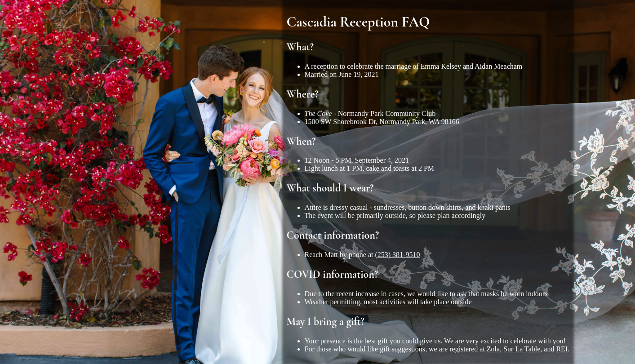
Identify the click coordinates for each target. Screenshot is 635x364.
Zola (493, 349)
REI (562, 349)
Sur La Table (522, 349)
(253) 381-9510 (397, 255)
